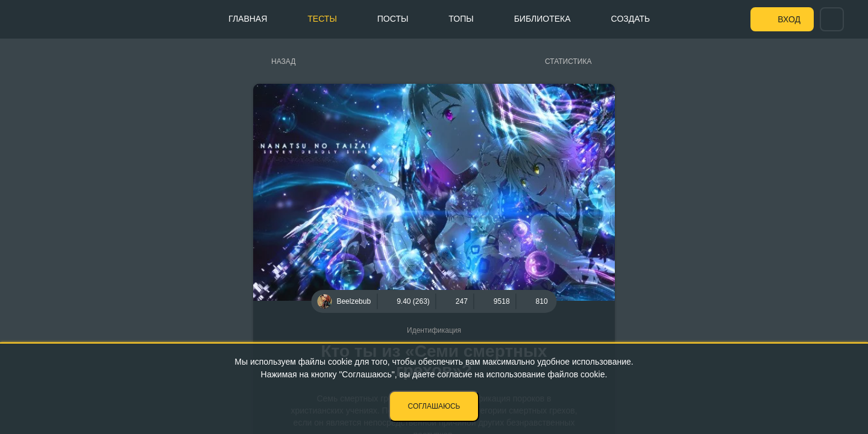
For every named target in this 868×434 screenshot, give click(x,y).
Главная (248, 19)
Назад (283, 61)
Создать (631, 19)
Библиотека (542, 19)
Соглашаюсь (434, 406)
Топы (461, 19)
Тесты (322, 19)
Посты (393, 19)
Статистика (568, 61)
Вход (789, 19)
